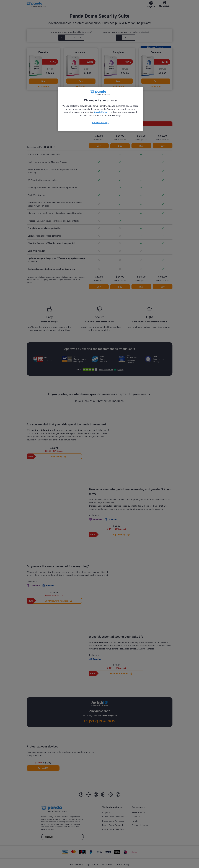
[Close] (139, 90)
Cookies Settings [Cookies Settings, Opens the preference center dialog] (100, 122)
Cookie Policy (101, 112)
